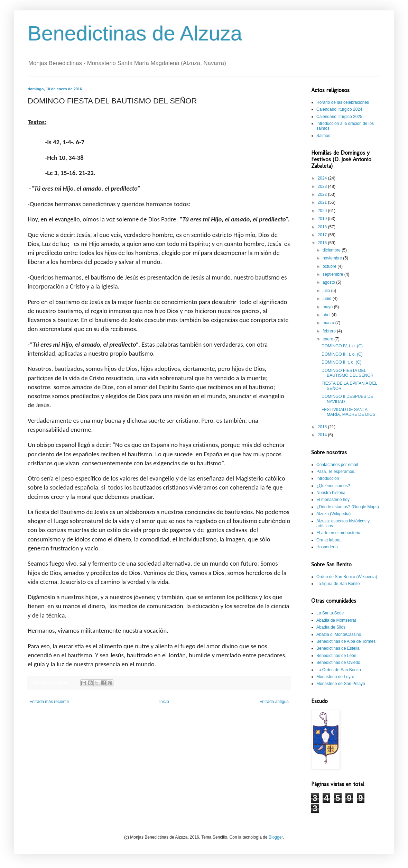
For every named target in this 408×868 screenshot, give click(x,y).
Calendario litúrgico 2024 (339, 109)
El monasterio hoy (333, 500)
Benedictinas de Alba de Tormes (346, 641)
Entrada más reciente (49, 702)
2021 (323, 202)
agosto (329, 282)
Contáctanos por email (337, 465)
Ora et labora (328, 540)
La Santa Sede (330, 613)
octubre (330, 266)
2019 (323, 219)
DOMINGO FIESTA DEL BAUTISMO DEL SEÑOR (347, 373)
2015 (323, 427)
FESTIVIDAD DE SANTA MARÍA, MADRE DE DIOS (349, 412)
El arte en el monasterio (338, 533)
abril (327, 315)
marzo (329, 323)
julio (327, 291)
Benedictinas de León (336, 656)
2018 (323, 227)
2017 (323, 235)
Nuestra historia (331, 493)
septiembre (333, 274)
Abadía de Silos (331, 627)
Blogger (276, 837)
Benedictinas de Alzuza (135, 33)
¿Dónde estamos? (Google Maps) (348, 507)
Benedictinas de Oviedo (338, 663)
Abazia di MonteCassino (339, 634)
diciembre (332, 250)
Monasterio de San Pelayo (341, 684)
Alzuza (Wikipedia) (333, 514)
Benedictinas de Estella (338, 648)
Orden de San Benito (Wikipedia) (347, 577)
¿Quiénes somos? (333, 486)
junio (328, 299)
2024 (323, 178)
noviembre (333, 258)
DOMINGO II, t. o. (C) (341, 362)
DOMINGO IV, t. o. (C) (342, 346)
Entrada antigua (274, 702)
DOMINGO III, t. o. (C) (342, 354)
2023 (323, 186)
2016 (323, 243)
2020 (323, 211)
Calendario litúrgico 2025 (339, 117)
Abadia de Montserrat (336, 620)
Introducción (328, 478)
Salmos (323, 136)
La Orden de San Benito (339, 670)
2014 (323, 435)
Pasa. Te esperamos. (336, 472)
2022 (323, 194)
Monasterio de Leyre (335, 677)
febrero (330, 331)
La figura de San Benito (338, 584)
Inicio (164, 702)
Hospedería (327, 547)
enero (328, 339)
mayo (328, 307)
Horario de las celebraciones (343, 102)
